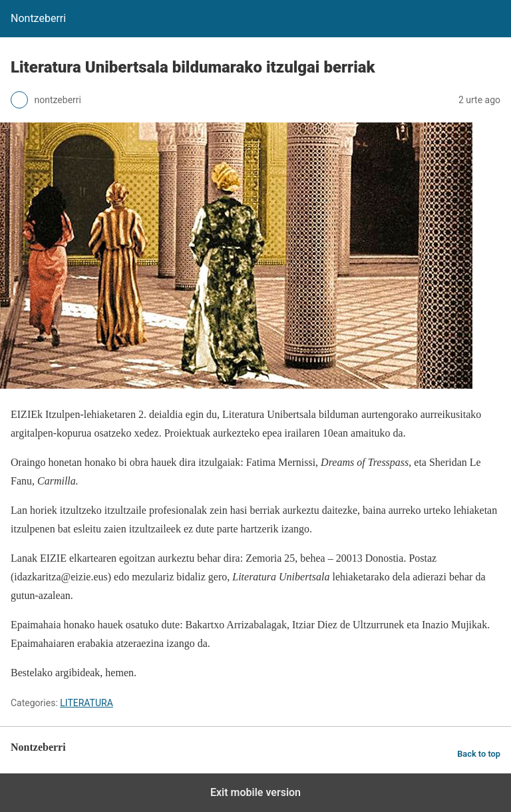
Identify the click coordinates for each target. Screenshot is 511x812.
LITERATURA (86, 703)
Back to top (479, 754)
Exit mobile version (255, 792)
